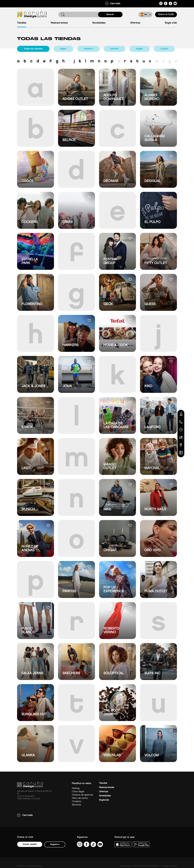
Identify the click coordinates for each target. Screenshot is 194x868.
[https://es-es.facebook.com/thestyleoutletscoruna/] (166, 4)
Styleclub (104, 800)
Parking (76, 788)
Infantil (114, 49)
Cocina (164, 49)
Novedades (99, 23)
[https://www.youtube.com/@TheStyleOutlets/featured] (175, 4)
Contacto (77, 801)
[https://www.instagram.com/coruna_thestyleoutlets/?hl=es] (161, 4)
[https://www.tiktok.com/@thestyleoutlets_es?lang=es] (170, 4)
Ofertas (135, 23)
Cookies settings (169, 866)
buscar (110, 14)
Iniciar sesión (30, 844)
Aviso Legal (125, 866)
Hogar (140, 49)
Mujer (63, 49)
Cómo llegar (78, 792)
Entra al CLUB (166, 14)
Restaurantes (59, 23)
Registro (55, 844)
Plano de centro (80, 798)
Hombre (88, 49)
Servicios (76, 805)
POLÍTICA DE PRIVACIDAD (146, 866)
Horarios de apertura (82, 795)
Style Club (171, 23)
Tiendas (22, 23)
